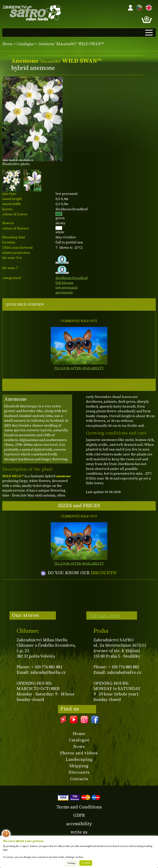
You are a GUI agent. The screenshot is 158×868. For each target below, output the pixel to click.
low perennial (67, 288)
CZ (138, 7)
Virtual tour (104, 615)
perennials (64, 293)
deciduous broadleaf (72, 278)
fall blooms (64, 283)
